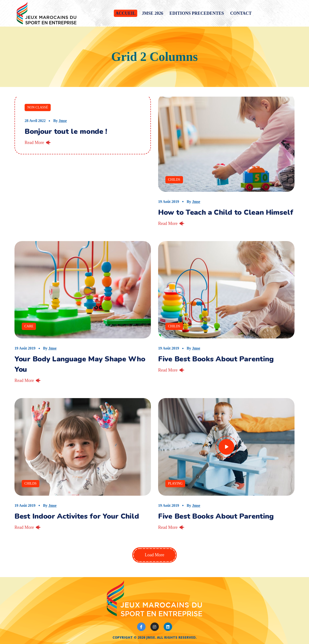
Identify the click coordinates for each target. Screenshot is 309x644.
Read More (34, 143)
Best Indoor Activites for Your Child (77, 516)
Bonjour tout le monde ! (66, 132)
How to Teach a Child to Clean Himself (226, 212)
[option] (83, 290)
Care (29, 326)
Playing (175, 483)
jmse (63, 121)
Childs (174, 180)
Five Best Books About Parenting (216, 359)
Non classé (38, 107)
